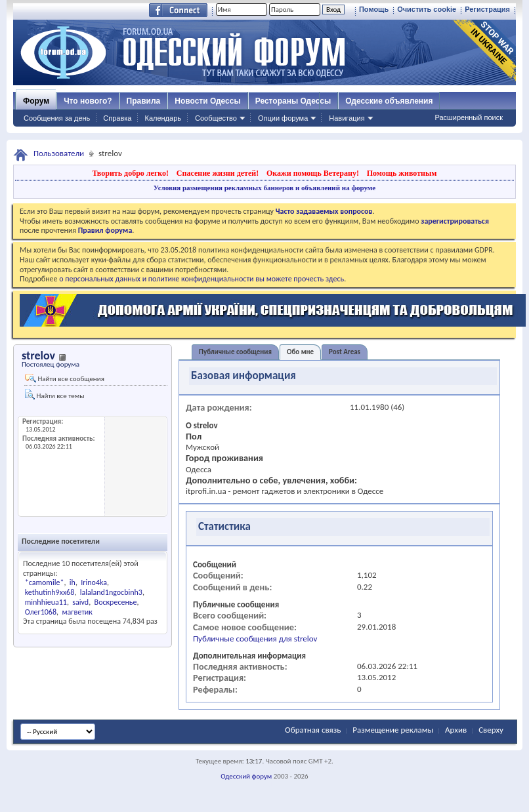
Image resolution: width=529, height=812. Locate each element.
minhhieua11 (46, 602)
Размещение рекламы (393, 730)
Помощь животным (402, 173)
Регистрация (487, 9)
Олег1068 (41, 612)
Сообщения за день (57, 118)
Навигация (347, 118)
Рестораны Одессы (293, 101)
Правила (144, 101)
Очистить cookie (427, 9)
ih (73, 582)
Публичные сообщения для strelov (255, 639)
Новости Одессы (207, 101)
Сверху (491, 730)
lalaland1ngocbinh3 (111, 592)
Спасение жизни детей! (218, 173)
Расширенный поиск (469, 117)
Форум (36, 101)
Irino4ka (94, 582)
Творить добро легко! (130, 173)
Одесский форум (246, 776)
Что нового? (88, 101)
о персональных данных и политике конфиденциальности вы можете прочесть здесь (201, 279)
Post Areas (345, 352)
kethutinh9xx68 (50, 592)
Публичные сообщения (235, 352)
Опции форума (283, 118)
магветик (77, 612)
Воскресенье (116, 602)
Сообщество (216, 118)
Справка (117, 118)
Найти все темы (54, 395)
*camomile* (45, 582)
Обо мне (300, 352)
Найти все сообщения (65, 378)
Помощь (374, 9)
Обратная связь (313, 730)
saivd (80, 602)
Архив (456, 730)
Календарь (163, 118)
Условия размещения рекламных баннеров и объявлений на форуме (264, 188)
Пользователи (59, 153)
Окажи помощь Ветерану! (313, 173)
